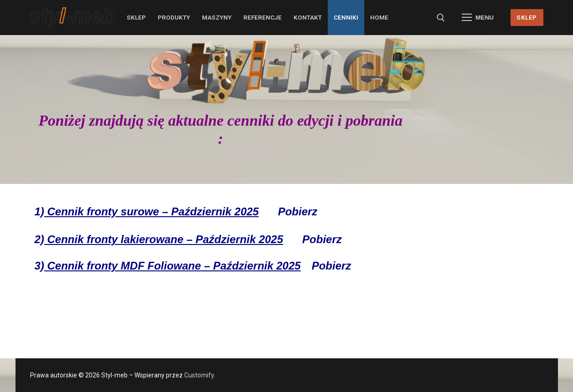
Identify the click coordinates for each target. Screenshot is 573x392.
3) (168, 266)
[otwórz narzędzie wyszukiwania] (441, 18)
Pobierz (298, 211)
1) (147, 211)
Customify (199, 375)
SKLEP (527, 17)
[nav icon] (478, 18)
